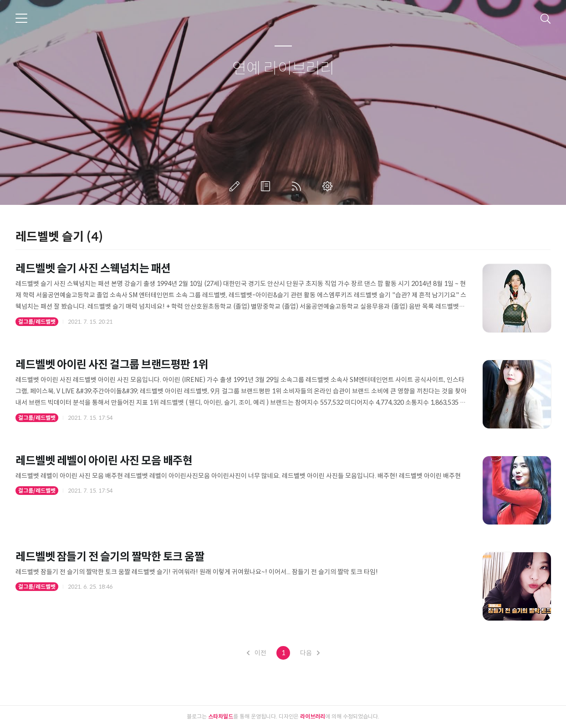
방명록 (267, 186)
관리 (329, 186)
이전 (257, 653)
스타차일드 (221, 716)
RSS (298, 186)
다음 (310, 653)
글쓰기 (236, 186)
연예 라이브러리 (283, 69)
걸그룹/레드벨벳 (37, 322)
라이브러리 (313, 716)
